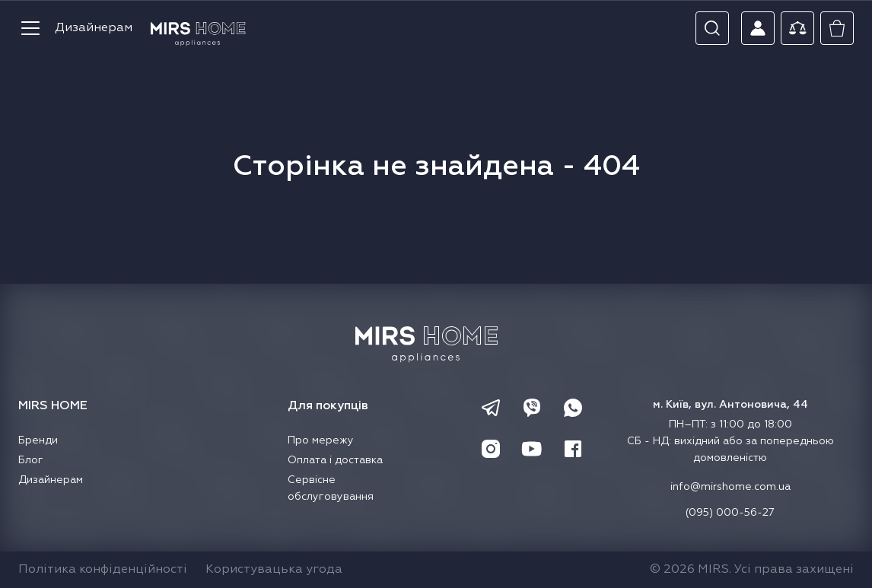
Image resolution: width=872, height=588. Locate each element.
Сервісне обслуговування (331, 488)
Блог (31, 460)
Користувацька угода (274, 570)
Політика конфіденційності (103, 570)
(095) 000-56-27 (730, 513)
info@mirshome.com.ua (730, 487)
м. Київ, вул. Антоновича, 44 (730, 405)
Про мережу (321, 440)
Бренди (38, 440)
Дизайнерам (94, 28)
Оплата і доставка (335, 460)
